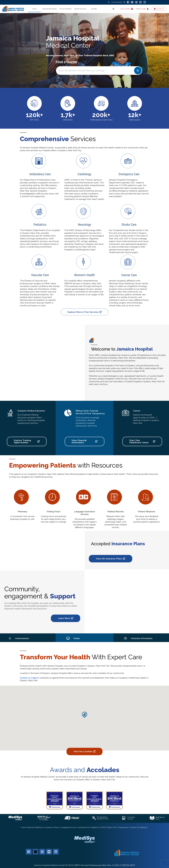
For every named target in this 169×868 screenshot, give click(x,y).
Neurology (84, 225)
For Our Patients (65, 9)
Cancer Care (129, 275)
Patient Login (142, 9)
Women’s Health (84, 275)
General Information (50, 9)
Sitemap (143, 827)
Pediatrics (40, 225)
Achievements (22, 638)
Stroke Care (129, 225)
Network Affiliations (35, 827)
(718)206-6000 (128, 865)
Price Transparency (121, 827)
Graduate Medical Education (31, 411)
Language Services (68, 827)
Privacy (56, 827)
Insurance (48, 827)
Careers (137, 411)
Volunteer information (142, 638)
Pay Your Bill (127, 9)
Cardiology (84, 174)
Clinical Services (80, 9)
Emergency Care (129, 174)
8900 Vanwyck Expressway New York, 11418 (97, 865)
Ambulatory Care (40, 174)
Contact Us (159, 9)
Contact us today (28, 678)
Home (34, 9)
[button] (84, 715)
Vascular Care (40, 275)
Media (77, 638)
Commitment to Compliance (88, 827)
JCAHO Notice (106, 827)
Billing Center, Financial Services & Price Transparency (90, 412)
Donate (94, 9)
